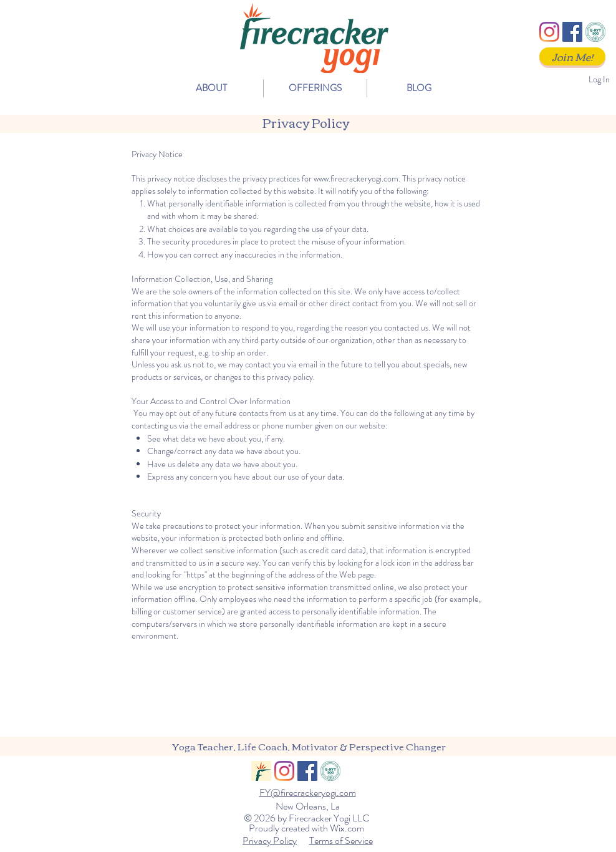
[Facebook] (572, 32)
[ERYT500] (595, 32)
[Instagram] (549, 32)
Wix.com (347, 828)
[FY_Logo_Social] (261, 771)
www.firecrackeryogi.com (356, 178)
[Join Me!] (572, 56)
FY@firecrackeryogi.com (308, 792)
